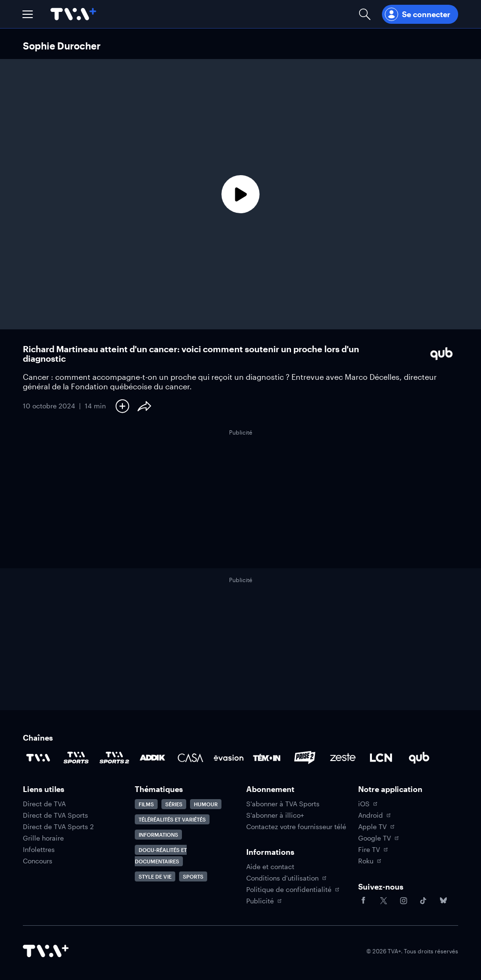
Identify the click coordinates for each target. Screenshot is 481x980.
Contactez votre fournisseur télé (296, 827)
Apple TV (376, 827)
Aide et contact (270, 867)
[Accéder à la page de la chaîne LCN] (381, 758)
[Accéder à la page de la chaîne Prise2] (305, 758)
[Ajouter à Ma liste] (122, 406)
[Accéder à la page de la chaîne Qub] (419, 758)
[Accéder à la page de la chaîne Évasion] (229, 758)
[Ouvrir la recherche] (365, 14)
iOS (368, 804)
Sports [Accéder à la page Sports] (193, 876)
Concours (38, 861)
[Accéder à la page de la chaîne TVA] (38, 758)
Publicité (264, 901)
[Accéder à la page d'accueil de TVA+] (46, 951)
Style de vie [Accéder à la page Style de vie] (155, 876)
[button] (28, 14)
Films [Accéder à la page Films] (146, 804)
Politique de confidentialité (293, 890)
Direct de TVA (44, 804)
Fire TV (373, 850)
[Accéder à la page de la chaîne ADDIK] (152, 758)
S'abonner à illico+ (275, 815)
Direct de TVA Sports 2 (58, 827)
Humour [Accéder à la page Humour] (206, 804)
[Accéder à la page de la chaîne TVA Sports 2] (114, 758)
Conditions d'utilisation (286, 878)
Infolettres (39, 850)
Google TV (378, 838)
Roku (370, 861)
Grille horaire (43, 838)
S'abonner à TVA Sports (283, 804)
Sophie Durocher (62, 46)
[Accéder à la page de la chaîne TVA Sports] (76, 758)
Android (374, 815)
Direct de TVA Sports (55, 815)
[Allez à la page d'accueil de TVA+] (73, 14)
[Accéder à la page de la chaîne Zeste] (343, 758)
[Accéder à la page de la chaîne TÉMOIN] (267, 758)
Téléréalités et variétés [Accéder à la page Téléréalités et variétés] (172, 819)
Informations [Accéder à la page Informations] (158, 835)
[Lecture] (240, 194)
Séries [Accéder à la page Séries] (174, 804)
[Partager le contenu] (144, 406)
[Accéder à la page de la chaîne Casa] (190, 758)
